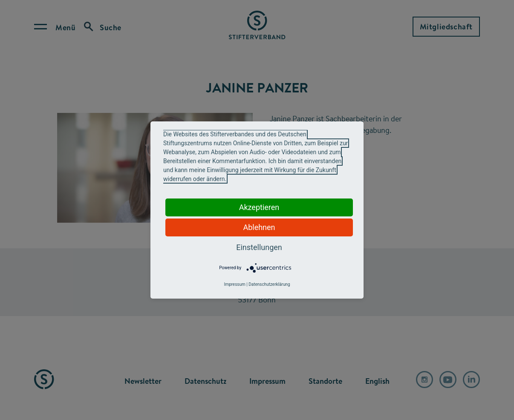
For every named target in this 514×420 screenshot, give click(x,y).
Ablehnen (259, 227)
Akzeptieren (259, 207)
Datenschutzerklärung (269, 284)
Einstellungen (259, 247)
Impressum (234, 284)
